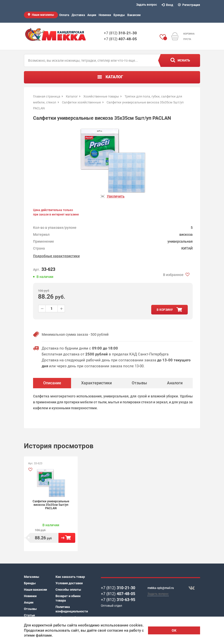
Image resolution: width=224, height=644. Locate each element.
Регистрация (189, 5)
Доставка (78, 15)
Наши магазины (43, 15)
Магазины (32, 577)
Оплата (64, 15)
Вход (168, 5)
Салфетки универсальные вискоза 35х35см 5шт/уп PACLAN (51, 505)
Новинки (105, 15)
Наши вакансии (35, 590)
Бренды (119, 15)
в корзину (165, 310)
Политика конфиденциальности (71, 609)
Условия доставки (69, 583)
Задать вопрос (147, 5)
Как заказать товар (70, 577)
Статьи (29, 615)
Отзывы (30, 609)
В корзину (67, 538)
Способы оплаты (68, 590)
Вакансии (134, 15)
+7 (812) (120, 33)
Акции (92, 15)
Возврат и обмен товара (68, 598)
